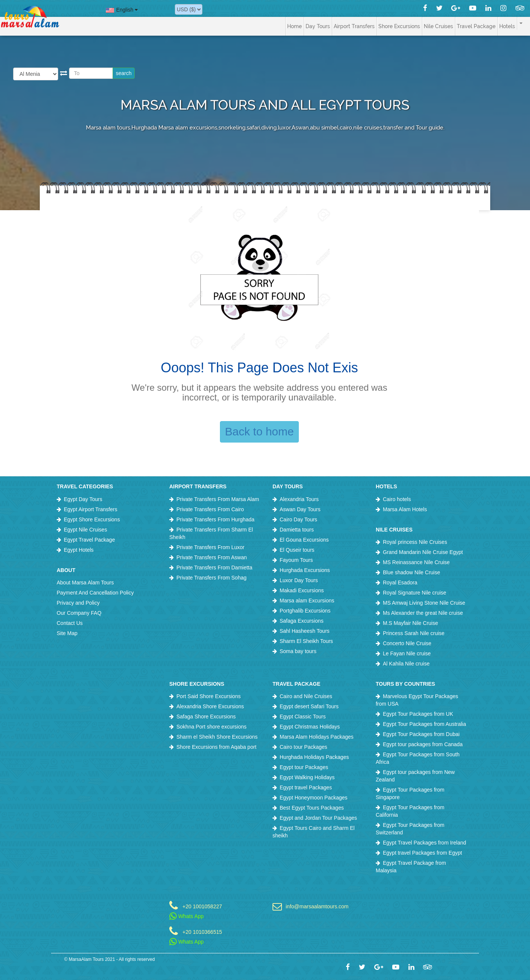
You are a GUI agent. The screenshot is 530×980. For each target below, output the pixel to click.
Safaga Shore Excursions (206, 717)
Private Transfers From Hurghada (215, 519)
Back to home (259, 431)
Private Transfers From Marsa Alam (218, 499)
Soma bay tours (298, 651)
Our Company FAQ (79, 613)
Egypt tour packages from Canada (423, 744)
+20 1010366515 (202, 932)
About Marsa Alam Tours (85, 583)
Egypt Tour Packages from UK (418, 714)
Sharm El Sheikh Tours (306, 641)
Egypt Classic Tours (303, 717)
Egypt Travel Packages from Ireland (425, 843)
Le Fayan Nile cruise (407, 653)
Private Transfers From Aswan (212, 557)
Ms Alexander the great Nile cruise (423, 613)
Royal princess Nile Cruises (415, 542)
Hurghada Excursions (305, 570)
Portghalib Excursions (305, 611)
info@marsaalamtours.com (317, 906)
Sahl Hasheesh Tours (305, 631)
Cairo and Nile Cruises (306, 696)
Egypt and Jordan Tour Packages (318, 818)
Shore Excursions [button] (399, 26)
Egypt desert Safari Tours (309, 706)
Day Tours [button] (318, 26)
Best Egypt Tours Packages (312, 808)
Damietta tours (297, 530)
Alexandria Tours (299, 499)
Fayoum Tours (296, 560)
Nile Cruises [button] (438, 26)
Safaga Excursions (302, 621)
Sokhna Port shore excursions (212, 727)
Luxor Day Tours (299, 580)
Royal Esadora (400, 583)
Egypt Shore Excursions (92, 519)
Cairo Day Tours (298, 519)
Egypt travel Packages (306, 787)
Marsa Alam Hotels (405, 509)
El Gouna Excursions (304, 540)
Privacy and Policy (78, 603)
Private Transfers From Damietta (214, 568)
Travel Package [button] (476, 26)
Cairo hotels (397, 499)
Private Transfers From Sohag (212, 578)
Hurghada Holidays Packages (314, 757)
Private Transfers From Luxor (210, 547)
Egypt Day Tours (83, 499)
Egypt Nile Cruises (85, 530)
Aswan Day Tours (300, 509)
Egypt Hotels (79, 550)
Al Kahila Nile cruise (406, 664)
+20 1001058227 (202, 906)
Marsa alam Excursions (307, 601)
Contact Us (70, 623)
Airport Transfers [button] (354, 26)
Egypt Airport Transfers (90, 509)
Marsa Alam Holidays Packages (317, 737)
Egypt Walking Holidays (307, 777)
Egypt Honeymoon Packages (314, 798)
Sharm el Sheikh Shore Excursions (217, 737)
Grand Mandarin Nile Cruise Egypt (423, 552)
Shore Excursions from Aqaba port (216, 747)
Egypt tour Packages (304, 767)
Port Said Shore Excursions (209, 696)
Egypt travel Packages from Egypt (422, 853)
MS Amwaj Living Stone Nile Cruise (424, 603)
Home (294, 26)
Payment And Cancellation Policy (95, 593)
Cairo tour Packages (303, 747)
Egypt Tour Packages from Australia (425, 724)
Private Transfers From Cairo (210, 509)
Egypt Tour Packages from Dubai (421, 734)
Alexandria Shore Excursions (210, 706)
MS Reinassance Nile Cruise (416, 562)
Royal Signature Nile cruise (415, 593)
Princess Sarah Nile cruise (414, 633)
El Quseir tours (297, 550)
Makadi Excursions (302, 590)
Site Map (67, 633)
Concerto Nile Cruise (407, 643)
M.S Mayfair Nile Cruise (410, 623)
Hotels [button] (507, 26)
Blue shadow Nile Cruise (412, 572)
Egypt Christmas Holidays (310, 727)
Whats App (187, 916)
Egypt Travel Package (89, 540)
